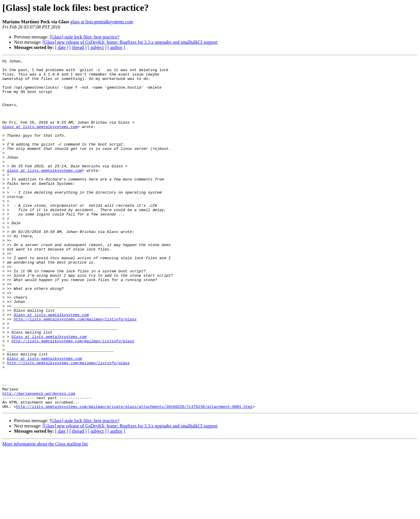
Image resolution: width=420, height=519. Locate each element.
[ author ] (116, 47)
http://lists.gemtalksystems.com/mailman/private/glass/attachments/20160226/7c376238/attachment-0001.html (134, 476)
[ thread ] (78, 47)
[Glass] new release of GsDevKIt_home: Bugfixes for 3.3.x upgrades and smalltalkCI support (130, 42)
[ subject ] (97, 47)
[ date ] (62, 47)
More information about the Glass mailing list (45, 514)
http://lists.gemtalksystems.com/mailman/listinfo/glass (75, 371)
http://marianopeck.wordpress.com (39, 461)
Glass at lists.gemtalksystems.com (51, 366)
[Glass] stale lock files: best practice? (85, 37)
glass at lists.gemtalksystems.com (102, 22)
